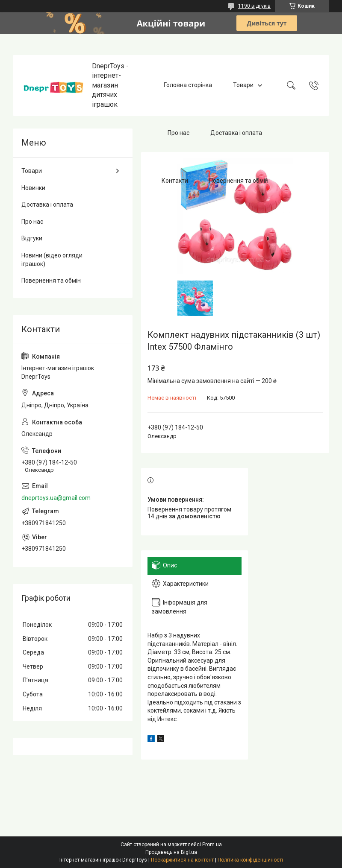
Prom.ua (212, 845)
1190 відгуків (254, 6)
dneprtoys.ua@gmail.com (56, 498)
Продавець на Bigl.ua (171, 852)
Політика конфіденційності (250, 860)
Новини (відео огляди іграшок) (52, 260)
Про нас (178, 133)
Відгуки (32, 238)
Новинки (33, 188)
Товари (243, 85)
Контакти (175, 181)
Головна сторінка (188, 85)
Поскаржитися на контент (182, 860)
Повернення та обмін (239, 181)
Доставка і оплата (236, 133)
